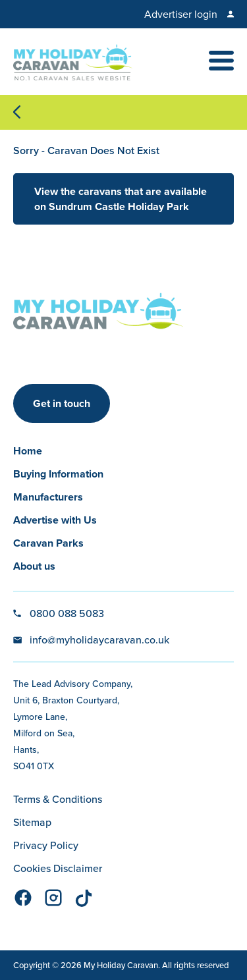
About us (34, 566)
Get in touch (62, 403)
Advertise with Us (55, 520)
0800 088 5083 (67, 613)
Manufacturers (48, 497)
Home (28, 451)
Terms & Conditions (58, 799)
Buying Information (58, 474)
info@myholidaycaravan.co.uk (99, 640)
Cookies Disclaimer (58, 868)
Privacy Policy (46, 845)
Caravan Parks (48, 543)
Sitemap (32, 822)
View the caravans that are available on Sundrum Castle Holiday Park (121, 199)
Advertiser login (181, 14)
